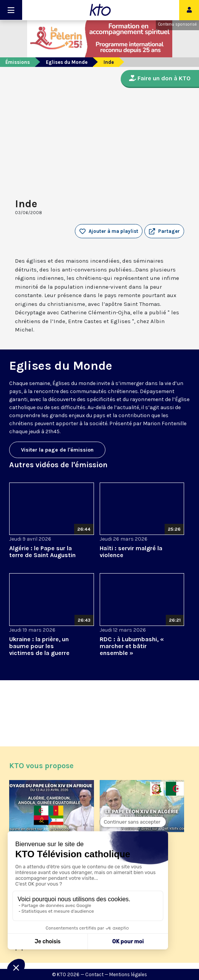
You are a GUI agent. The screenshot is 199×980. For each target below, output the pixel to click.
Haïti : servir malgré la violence (131, 552)
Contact (94, 974)
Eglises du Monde (67, 62)
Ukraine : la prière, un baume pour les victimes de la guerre (39, 646)
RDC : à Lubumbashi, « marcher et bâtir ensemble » (132, 646)
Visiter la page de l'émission (57, 450)
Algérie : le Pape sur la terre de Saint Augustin (42, 552)
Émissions (18, 62)
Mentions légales (128, 974)
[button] (164, 231)
